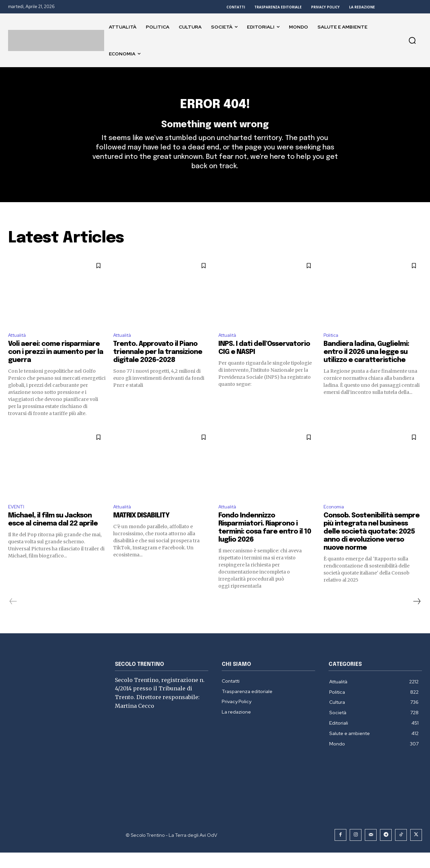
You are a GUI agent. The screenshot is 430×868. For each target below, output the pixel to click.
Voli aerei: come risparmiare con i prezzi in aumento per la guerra (56, 366)
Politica (332, 348)
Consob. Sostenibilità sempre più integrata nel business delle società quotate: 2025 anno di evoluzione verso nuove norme (372, 547)
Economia (335, 522)
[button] (412, 40)
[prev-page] (13, 617)
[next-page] (417, 617)
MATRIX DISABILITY (141, 531)
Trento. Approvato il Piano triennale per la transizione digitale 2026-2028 (158, 366)
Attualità (19, 348)
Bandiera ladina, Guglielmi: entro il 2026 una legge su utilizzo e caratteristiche (366, 366)
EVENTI (17, 522)
